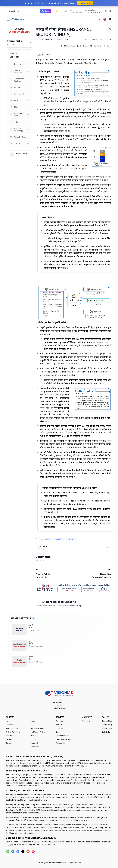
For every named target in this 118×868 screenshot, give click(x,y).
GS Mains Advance (37, 728)
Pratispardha (61, 743)
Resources (60, 721)
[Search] (100, 19)
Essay (33, 721)
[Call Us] (66, 11)
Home (8, 721)
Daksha (9, 743)
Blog (58, 732)
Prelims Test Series (13, 732)
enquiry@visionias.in (59, 708)
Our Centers (87, 721)
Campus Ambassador (64, 739)
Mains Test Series (13, 728)
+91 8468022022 (59, 702)
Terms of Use (107, 721)
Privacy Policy (107, 725)
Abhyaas (59, 725)
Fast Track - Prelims (38, 732)
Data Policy (106, 732)
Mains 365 (34, 743)
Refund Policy (107, 728)
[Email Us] (93, 11)
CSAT (32, 725)
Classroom (10, 725)
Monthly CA (35, 747)
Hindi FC (34, 736)
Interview (9, 736)
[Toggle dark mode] (57, 11)
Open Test (60, 728)
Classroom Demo (62, 736)
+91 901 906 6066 (76, 12)
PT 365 (33, 739)
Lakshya (9, 739)
